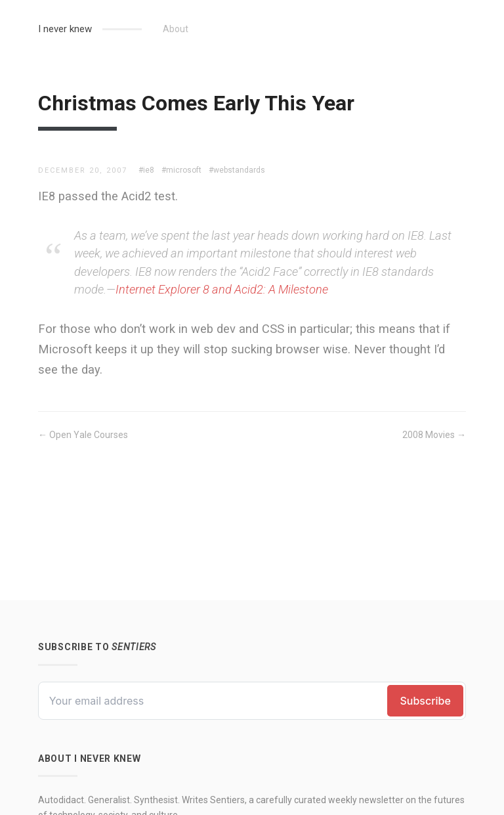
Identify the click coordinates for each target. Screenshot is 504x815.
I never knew (65, 29)
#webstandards (237, 170)
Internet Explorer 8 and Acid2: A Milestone (222, 289)
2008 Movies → (434, 435)
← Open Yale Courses (83, 435)
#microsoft (181, 170)
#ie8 (146, 170)
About (176, 29)
